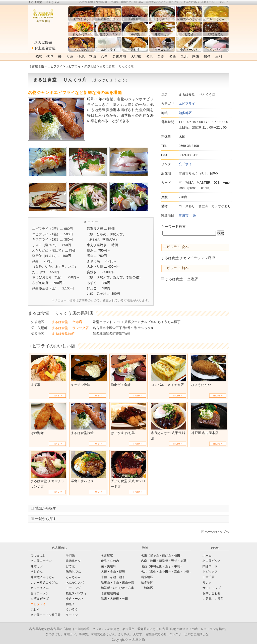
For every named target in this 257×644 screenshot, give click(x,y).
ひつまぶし (38, 556)
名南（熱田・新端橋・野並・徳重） (165, 561)
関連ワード (210, 566)
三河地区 (147, 588)
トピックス (210, 572)
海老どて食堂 (121, 385)
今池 (81, 56)
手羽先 (70, 556)
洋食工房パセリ (82, 481)
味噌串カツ (73, 561)
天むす (35, 609)
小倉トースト (75, 599)
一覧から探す (46, 519)
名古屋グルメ (212, 561)
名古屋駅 (107, 556)
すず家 (36, 385)
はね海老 (37, 433)
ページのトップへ (217, 532)
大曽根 (136, 56)
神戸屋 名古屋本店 (205, 433)
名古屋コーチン (41, 561)
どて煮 (70, 566)
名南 (161, 56)
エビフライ (55, 66)
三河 (219, 56)
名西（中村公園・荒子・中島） (162, 566)
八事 (104, 56)
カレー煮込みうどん (44, 583)
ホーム (207, 556)
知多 (207, 56)
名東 (149, 56)
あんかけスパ (75, 583)
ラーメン (72, 615)
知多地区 (185, 113)
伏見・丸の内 (110, 561)
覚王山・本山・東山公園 (117, 583)
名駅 (38, 56)
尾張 (196, 56)
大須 (70, 56)
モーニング (73, 588)
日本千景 (209, 577)
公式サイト (187, 164)
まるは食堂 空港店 (181, 279)
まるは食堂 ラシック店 (70, 328)
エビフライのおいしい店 (52, 346)
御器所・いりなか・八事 (117, 588)
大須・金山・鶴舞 (113, 572)
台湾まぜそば (40, 599)
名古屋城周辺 (110, 593)
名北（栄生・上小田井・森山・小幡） (167, 572)
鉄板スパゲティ (76, 593)
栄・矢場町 (39, 328)
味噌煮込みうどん (43, 577)
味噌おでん (73, 572)
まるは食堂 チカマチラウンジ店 (186, 258)
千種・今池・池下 (113, 577)
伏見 (50, 56)
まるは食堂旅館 (63, 334)
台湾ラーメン (40, 593)
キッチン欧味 (81, 385)
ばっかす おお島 (123, 433)
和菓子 (70, 604)
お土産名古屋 (45, 48)
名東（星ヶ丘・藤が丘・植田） (162, 556)
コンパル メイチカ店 (167, 385)
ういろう (72, 609)
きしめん (37, 572)
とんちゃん (73, 577)
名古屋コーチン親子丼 (46, 615)
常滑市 (184, 215)
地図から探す (46, 508)
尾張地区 (147, 577)
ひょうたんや (201, 385)
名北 (184, 56)
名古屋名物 (36, 66)
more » (57, 395)
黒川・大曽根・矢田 (114, 599)
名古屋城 (119, 56)
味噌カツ (37, 566)
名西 (172, 56)
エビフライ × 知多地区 (81, 66)
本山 (93, 56)
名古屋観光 (43, 43)
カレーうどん (40, 588)
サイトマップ (212, 588)
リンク (207, 583)
